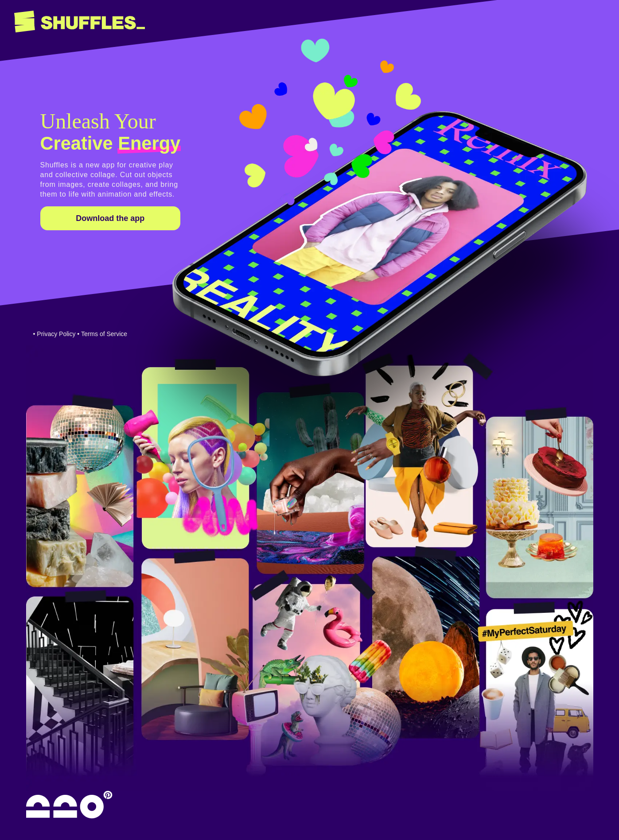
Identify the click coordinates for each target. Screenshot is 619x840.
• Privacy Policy (55, 334)
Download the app (110, 218)
